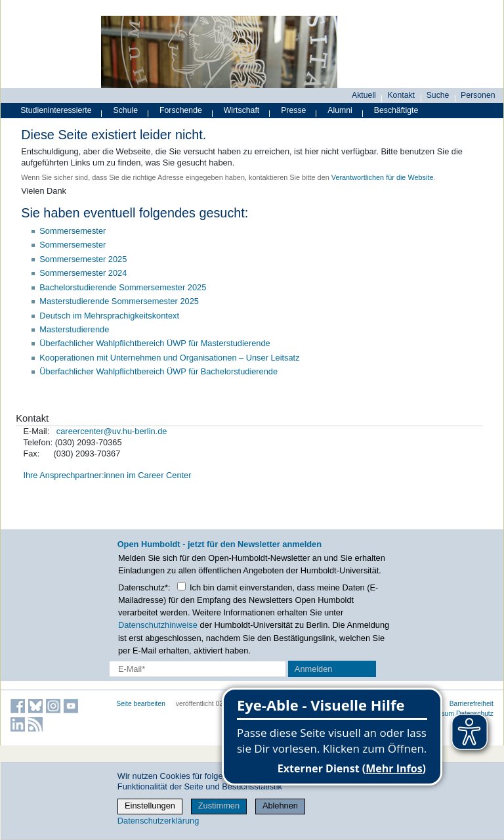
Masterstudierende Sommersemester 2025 (119, 301)
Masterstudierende (74, 329)
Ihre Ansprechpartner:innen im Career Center (107, 475)
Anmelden (314, 669)
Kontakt (401, 95)
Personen (478, 95)
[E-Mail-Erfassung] (198, 669)
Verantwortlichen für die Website (383, 177)
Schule (126, 110)
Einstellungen (150, 806)
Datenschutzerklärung (158, 821)
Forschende (181, 110)
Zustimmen (219, 806)
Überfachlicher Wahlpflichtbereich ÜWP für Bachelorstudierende (158, 371)
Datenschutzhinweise (158, 625)
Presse (293, 110)
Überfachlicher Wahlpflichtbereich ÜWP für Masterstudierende (155, 343)
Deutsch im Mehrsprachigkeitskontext (109, 316)
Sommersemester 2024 (83, 273)
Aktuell (364, 95)
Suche (438, 95)
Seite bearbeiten (141, 704)
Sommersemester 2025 (83, 259)
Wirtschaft (242, 110)
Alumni (340, 110)
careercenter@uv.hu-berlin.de (112, 431)
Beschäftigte (396, 110)
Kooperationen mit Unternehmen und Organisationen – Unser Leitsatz (169, 358)
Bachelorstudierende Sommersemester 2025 (123, 287)
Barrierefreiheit (472, 704)
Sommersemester (73, 231)
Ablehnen (280, 806)
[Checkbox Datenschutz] (181, 586)
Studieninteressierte (56, 110)
